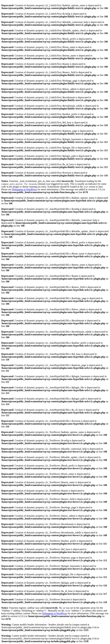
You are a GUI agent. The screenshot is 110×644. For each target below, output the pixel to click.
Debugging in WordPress (24, 189)
